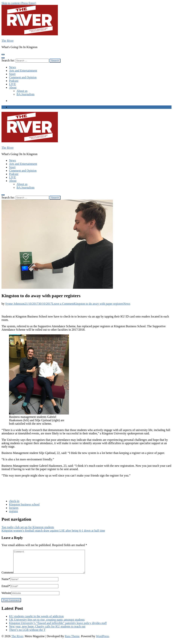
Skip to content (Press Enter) (19, 3)
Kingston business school (24, 504)
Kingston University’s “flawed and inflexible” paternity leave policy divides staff (58, 628)
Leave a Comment (88, 304)
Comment (7, 577)
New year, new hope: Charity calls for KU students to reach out (47, 631)
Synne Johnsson (15, 304)
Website (6, 597)
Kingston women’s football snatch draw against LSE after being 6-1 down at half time (53, 531)
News (12, 67)
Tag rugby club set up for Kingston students (28, 527)
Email (6, 591)
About (13, 88)
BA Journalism (26, 94)
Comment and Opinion (23, 77)
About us (22, 91)
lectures (14, 508)
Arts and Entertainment (23, 71)
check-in (14, 501)
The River (8, 41)
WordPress (102, 641)
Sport (12, 74)
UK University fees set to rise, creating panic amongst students (47, 624)
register (14, 511)
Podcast (14, 81)
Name (6, 584)
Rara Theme (72, 641)
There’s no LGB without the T (27, 634)
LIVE (12, 84)
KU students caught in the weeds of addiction (36, 621)
